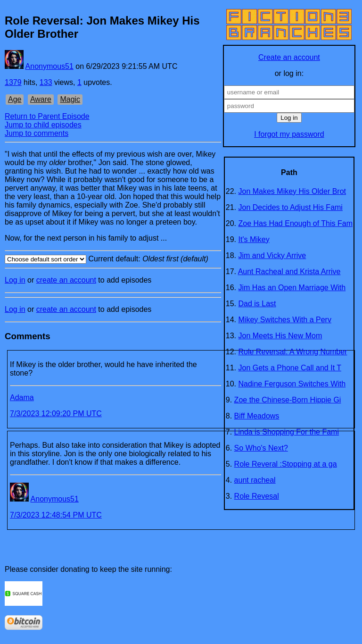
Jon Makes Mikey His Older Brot (292, 191)
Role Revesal (257, 496)
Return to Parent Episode (47, 116)
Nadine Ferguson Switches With (292, 384)
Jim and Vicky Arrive (272, 255)
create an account (66, 280)
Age (15, 99)
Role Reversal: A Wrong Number (293, 352)
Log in (15, 280)
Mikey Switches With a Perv (285, 320)
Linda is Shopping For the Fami (287, 432)
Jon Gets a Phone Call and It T (290, 368)
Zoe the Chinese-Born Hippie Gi (288, 400)
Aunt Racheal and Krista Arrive (289, 272)
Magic (70, 99)
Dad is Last (257, 304)
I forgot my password (289, 134)
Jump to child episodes (43, 125)
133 (46, 82)
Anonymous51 (49, 66)
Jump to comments (37, 133)
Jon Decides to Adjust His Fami (291, 207)
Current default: (113, 259)
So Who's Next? (261, 448)
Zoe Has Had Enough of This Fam (296, 223)
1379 (13, 82)
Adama (22, 397)
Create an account (289, 57)
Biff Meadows (257, 416)
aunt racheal (255, 480)
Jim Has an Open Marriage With (292, 288)
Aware (41, 99)
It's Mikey (254, 239)
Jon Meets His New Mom (280, 336)
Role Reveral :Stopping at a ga (286, 464)
